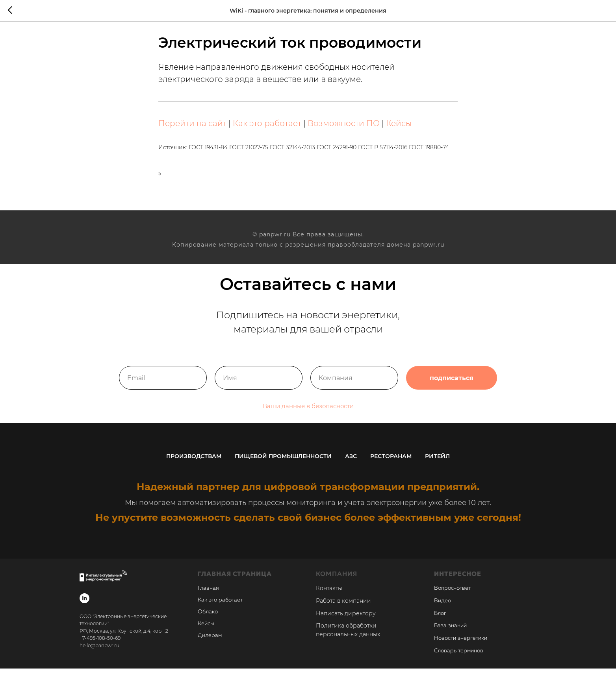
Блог (440, 620)
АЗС (351, 463)
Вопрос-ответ (452, 596)
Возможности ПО (344, 127)
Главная (208, 596)
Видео (443, 608)
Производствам (194, 463)
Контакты (329, 596)
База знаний (450, 633)
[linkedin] (84, 605)
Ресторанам (391, 463)
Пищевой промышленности (283, 463)
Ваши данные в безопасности (308, 414)
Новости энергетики (461, 646)
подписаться (452, 386)
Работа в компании (343, 608)
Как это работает (267, 127)
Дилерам (210, 643)
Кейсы (399, 127)
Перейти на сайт (192, 127)
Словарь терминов (459, 658)
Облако (208, 619)
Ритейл (437, 463)
